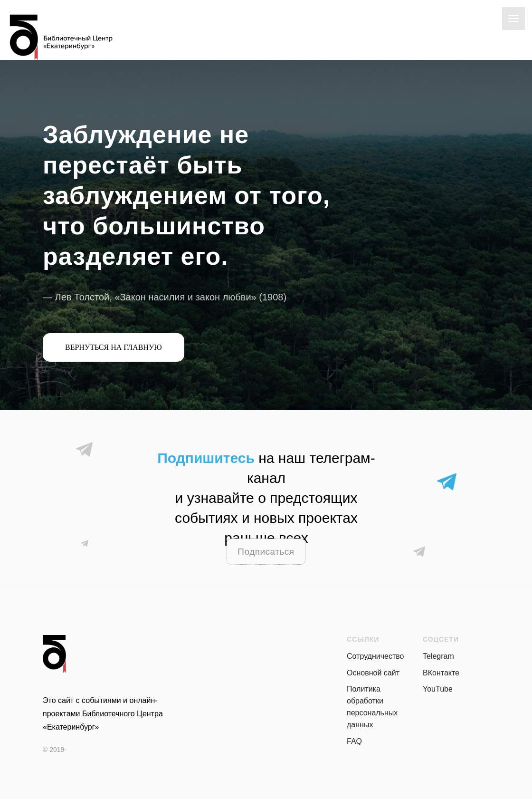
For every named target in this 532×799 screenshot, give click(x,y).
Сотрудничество (375, 656)
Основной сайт (373, 673)
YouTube (438, 689)
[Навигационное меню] (513, 19)
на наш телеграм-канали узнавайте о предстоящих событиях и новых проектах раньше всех (266, 498)
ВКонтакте (441, 673)
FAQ (354, 741)
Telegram (438, 656)
